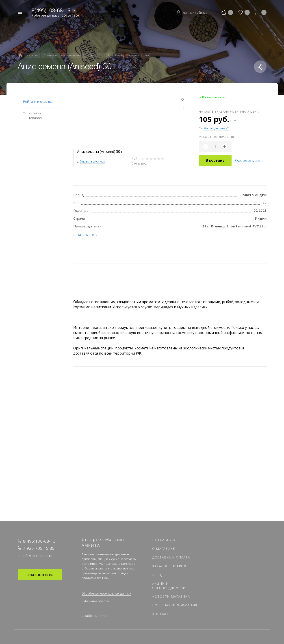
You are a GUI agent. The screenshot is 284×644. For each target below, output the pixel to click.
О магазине (164, 549)
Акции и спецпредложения (170, 586)
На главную (164, 540)
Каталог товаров (169, 566)
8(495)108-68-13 (51, 10)
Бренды (159, 575)
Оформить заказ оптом (251, 160)
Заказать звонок (40, 575)
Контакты (162, 614)
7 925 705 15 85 (39, 548)
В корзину (215, 160)
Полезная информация (175, 605)
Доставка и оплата (171, 557)
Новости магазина (171, 596)
